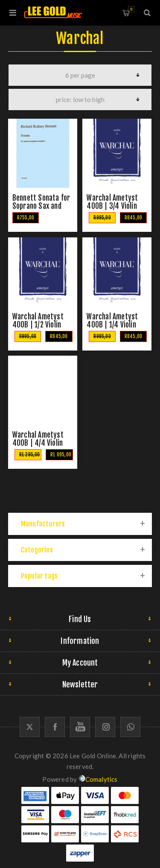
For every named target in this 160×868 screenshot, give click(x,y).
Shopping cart (131, 9)
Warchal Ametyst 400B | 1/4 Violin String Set (112, 325)
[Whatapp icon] (130, 727)
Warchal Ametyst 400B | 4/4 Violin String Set (38, 443)
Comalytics (98, 779)
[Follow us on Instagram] (105, 727)
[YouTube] (80, 727)
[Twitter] (30, 727)
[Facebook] (55, 727)
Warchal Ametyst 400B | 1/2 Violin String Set (38, 325)
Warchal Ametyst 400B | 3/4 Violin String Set (112, 206)
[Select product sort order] (80, 99)
